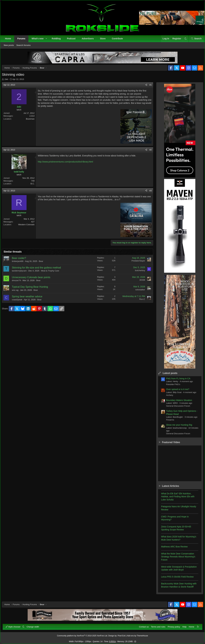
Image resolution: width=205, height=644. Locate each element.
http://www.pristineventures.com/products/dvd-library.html (68, 164)
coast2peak (19, 302)
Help (183, 625)
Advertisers (89, 40)
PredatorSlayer (136, 263)
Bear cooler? (21, 260)
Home (9, 40)
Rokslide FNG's (171, 387)
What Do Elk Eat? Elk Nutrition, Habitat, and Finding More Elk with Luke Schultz (176, 499)
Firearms (168, 422)
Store (104, 40)
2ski (9, 81)
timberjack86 (20, 263)
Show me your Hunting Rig (177, 427)
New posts (10, 47)
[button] (48, 40)
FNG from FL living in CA (176, 381)
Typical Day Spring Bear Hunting (32, 289)
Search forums (25, 47)
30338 (140, 282)
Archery (167, 397)
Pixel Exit (122, 634)
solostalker (138, 292)
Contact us (142, 625)
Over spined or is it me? (175, 391)
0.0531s (112, 640)
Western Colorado (28, 227)
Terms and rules (157, 625)
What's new (39, 40)
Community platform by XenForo (82, 634)
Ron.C (140, 301)
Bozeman (32, 121)
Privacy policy (172, 625)
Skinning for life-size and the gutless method (39, 270)
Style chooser (15, 625)
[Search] (195, 40)
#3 (148, 193)
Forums (23, 40)
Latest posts (168, 375)
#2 (148, 152)
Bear (43, 263)
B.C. (35, 186)
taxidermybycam (21, 273)
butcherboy (138, 273)
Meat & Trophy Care (52, 273)
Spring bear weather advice (29, 299)
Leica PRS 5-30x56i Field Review (175, 579)
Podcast (73, 40)
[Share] (144, 87)
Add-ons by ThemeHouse (137, 634)
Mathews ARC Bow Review (172, 549)
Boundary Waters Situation (177, 402)
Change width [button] (34, 625)
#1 (148, 87)
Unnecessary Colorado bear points (33, 279)
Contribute (119, 40)
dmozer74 (19, 283)
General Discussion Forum (176, 408)
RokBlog (58, 40)
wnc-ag (17, 292)
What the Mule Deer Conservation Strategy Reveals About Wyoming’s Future (176, 559)
